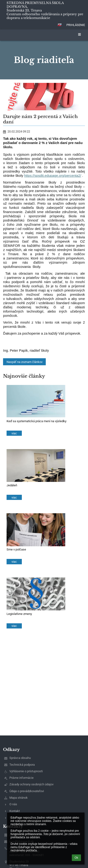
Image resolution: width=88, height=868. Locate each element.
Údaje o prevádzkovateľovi (27, 791)
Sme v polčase (16, 549)
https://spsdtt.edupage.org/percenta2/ (53, 176)
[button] (60, 25)
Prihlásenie (76, 25)
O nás (13, 804)
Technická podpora (22, 765)
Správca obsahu (20, 758)
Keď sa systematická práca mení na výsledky (36, 421)
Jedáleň (12, 485)
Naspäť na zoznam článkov (25, 362)
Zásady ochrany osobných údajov (31, 784)
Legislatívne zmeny (19, 614)
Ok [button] (76, 858)
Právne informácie (21, 778)
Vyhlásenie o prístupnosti (26, 771)
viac (14, 433)
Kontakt (15, 811)
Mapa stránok (19, 798)
